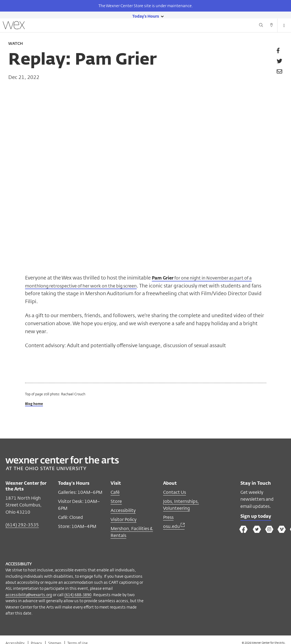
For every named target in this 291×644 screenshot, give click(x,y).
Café (115, 493)
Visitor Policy (123, 520)
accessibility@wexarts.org (29, 595)
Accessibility (123, 511)
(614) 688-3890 (78, 595)
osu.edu (174, 527)
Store (116, 502)
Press (168, 518)
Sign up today (257, 517)
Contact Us (175, 493)
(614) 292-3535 (22, 525)
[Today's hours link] (146, 16)
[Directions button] (271, 26)
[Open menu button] (284, 26)
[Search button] (261, 26)
